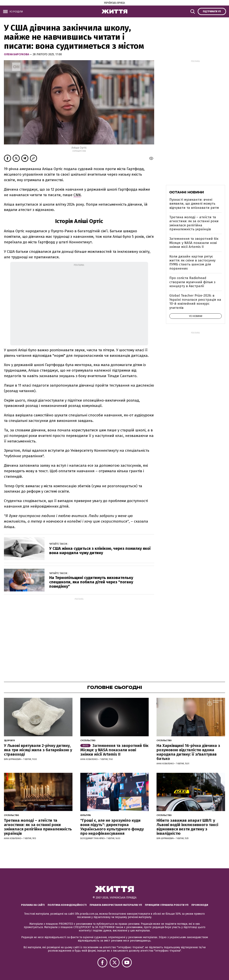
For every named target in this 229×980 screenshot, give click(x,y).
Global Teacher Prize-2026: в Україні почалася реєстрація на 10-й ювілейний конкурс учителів (195, 302)
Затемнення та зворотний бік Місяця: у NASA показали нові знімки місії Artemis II (194, 243)
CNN (77, 195)
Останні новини (187, 192)
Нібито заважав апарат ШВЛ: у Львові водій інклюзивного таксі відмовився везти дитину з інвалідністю (187, 827)
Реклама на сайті (33, 905)
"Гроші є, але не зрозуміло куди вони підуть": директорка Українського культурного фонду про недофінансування (112, 827)
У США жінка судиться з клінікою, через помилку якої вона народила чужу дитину (100, 551)
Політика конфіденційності (67, 905)
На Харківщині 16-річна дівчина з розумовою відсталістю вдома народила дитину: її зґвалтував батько (188, 752)
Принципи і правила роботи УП (167, 905)
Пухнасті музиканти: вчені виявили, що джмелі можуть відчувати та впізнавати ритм (194, 204)
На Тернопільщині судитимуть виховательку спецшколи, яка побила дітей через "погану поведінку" (91, 582)
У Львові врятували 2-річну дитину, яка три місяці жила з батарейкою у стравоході (38, 750)
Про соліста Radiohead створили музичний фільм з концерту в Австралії (192, 282)
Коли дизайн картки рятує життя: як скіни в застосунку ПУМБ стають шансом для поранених (192, 262)
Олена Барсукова (17, 54)
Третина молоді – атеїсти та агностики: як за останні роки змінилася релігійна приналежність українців (194, 223)
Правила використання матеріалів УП (116, 905)
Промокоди (200, 905)
